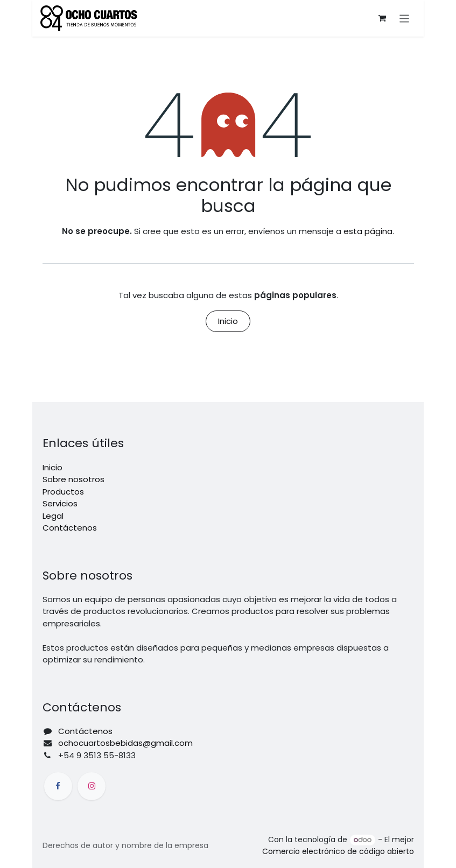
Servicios (60, 503)
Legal (53, 516)
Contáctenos (70, 528)
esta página (368, 231)
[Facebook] (58, 786)
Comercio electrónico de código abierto (338, 851)
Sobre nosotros (73, 479)
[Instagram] (92, 786)
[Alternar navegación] (405, 18)
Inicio (228, 321)
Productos (63, 492)
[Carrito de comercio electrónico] (382, 18)
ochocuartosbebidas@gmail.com (125, 743)
